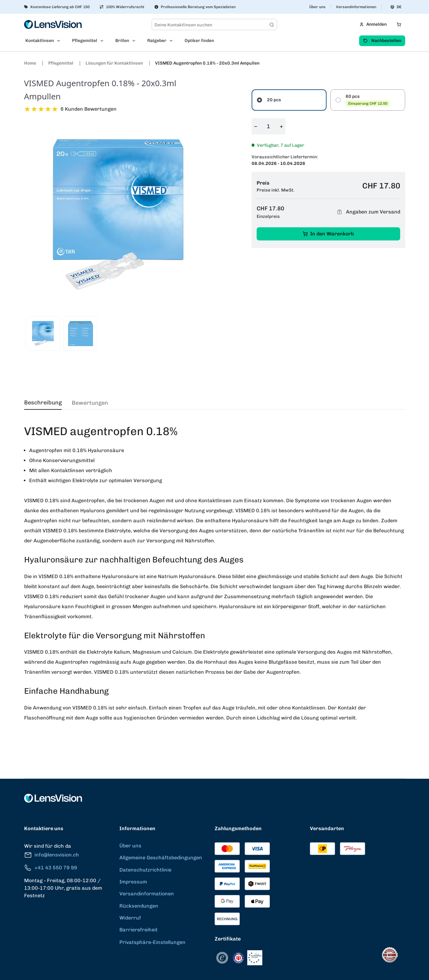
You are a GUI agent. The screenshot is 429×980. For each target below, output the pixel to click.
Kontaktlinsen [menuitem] (40, 41)
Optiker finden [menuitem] (199, 41)
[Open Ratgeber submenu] (173, 41)
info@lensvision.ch (52, 855)
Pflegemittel (61, 63)
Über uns (317, 7)
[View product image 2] (81, 334)
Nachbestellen (382, 41)
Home (31, 63)
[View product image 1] (43, 334)
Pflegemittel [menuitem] (85, 41)
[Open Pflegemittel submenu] (104, 41)
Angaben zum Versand (368, 212)
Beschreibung (43, 403)
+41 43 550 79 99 (51, 868)
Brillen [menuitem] (122, 41)
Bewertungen (90, 403)
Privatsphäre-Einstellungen (152, 942)
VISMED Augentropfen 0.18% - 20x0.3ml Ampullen (207, 63)
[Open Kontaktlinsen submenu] (60, 41)
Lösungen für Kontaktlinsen (115, 63)
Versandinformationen (356, 7)
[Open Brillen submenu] (136, 41)
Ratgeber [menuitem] (157, 41)
